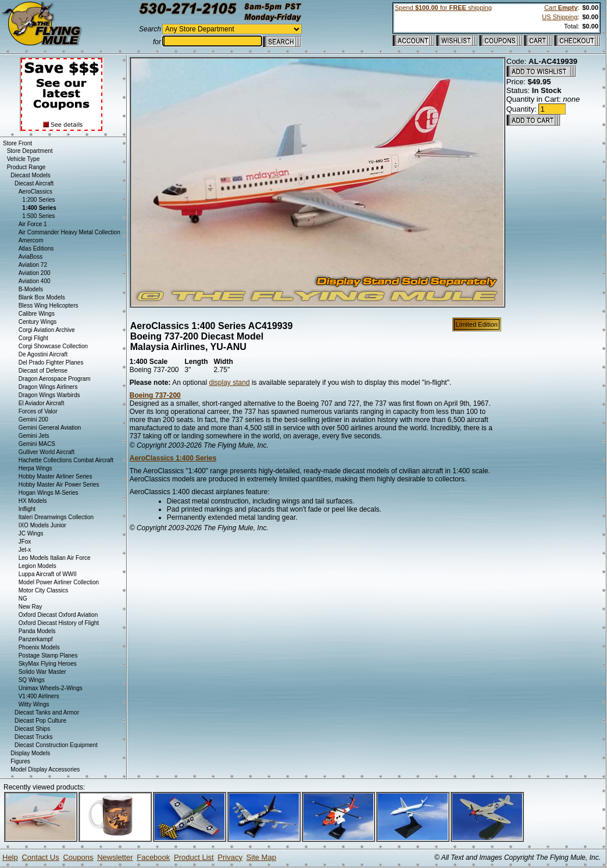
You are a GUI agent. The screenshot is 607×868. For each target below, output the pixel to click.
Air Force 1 (33, 224)
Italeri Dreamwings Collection (56, 517)
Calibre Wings (37, 314)
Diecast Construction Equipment (56, 745)
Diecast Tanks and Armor (47, 712)
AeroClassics (35, 192)
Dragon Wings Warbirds (49, 395)
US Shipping (560, 17)
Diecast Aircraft (34, 183)
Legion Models (38, 566)
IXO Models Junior (42, 525)
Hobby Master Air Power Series (59, 485)
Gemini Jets (34, 436)
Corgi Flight (33, 338)
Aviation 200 (35, 273)
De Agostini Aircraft (43, 354)
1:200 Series (38, 200)
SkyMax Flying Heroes (48, 664)
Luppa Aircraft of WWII (48, 574)
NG (23, 599)
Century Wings (38, 322)
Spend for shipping (443, 8)
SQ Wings (32, 680)
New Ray (31, 607)
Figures (20, 761)
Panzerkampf (36, 639)
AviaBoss (31, 257)
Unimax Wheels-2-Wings (51, 688)
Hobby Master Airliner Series (56, 476)
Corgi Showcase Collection (53, 346)
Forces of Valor (38, 411)
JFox (25, 542)
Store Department (30, 151)
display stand (230, 383)
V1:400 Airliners (39, 696)
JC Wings (31, 533)
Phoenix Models (39, 647)
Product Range (26, 167)
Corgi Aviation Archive (47, 330)
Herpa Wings (35, 468)
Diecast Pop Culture (40, 721)
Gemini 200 (33, 419)
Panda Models (37, 631)
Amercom (31, 240)
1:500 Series (38, 216)
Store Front (17, 143)
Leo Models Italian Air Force (55, 558)
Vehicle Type (24, 159)
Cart (561, 8)
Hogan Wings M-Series (49, 493)
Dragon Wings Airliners (48, 387)
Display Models (30, 753)
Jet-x (25, 550)
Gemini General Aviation (50, 428)
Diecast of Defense (43, 371)
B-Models (31, 289)
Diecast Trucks (34, 737)
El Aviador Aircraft (42, 403)
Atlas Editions (36, 249)
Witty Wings (34, 704)
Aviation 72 (33, 265)
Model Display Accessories (45, 769)
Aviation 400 (35, 281)
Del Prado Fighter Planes (51, 362)
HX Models (33, 501)
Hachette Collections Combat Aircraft (66, 460)
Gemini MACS (37, 444)
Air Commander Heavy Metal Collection (69, 232)
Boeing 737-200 (155, 395)
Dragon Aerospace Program (55, 379)
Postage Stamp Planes (48, 656)
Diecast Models (30, 175)
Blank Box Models (42, 297)
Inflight (27, 509)
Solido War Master (42, 672)
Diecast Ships (32, 729)
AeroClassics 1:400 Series (173, 458)
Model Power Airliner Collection (59, 582)
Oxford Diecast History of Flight (59, 623)
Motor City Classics (44, 590)
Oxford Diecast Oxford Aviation (58, 615)
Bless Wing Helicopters (49, 306)
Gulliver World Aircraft (47, 452)
